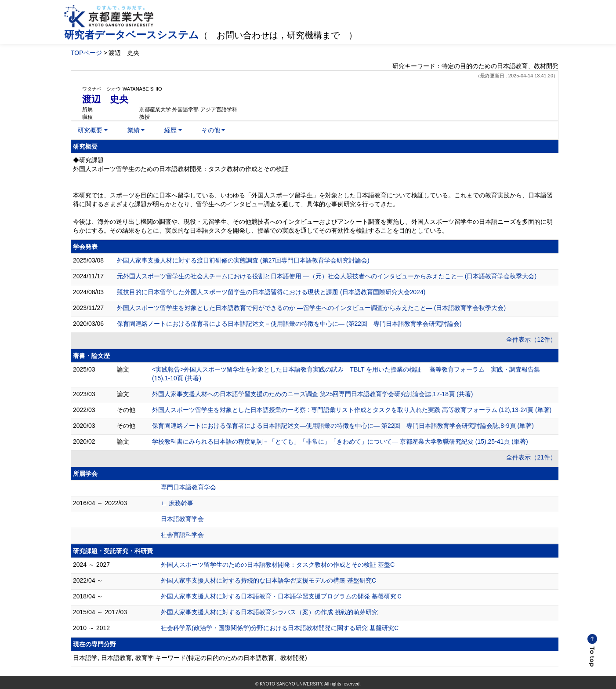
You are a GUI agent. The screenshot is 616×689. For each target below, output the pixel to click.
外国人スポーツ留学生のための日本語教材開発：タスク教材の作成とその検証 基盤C (278, 565)
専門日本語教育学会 (188, 487)
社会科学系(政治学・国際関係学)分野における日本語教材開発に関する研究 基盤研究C (280, 628)
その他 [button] (211, 130)
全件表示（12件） (531, 339)
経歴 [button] (170, 130)
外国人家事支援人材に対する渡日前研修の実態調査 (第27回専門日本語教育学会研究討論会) (243, 260)
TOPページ (86, 53)
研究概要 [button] (90, 130)
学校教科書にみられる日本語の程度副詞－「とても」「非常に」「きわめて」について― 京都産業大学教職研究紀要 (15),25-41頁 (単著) (340, 441)
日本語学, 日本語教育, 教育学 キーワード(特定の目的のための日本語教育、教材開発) (190, 658)
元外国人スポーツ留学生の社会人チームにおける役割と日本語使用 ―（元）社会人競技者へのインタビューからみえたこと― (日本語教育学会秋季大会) (327, 276)
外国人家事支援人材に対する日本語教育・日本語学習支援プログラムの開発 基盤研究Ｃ (282, 596)
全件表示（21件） (531, 457)
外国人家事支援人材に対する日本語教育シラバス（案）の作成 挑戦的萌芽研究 (269, 612)
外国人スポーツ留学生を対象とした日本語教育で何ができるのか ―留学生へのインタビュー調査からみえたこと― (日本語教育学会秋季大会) (311, 308)
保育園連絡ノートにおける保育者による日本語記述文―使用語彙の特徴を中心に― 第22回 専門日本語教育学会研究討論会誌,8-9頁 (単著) (343, 426)
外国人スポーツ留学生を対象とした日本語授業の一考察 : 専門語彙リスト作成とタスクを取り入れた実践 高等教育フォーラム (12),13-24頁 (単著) (352, 410)
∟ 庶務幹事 (177, 503)
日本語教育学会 (182, 519)
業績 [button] (134, 130)
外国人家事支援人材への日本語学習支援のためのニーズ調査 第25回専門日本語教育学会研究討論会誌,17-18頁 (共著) (312, 394)
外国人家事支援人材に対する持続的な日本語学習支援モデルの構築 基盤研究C (268, 580)
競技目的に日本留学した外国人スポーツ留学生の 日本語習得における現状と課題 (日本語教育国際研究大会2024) (271, 292)
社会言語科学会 (182, 535)
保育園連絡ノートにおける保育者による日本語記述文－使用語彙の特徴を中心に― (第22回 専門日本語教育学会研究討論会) (289, 324)
